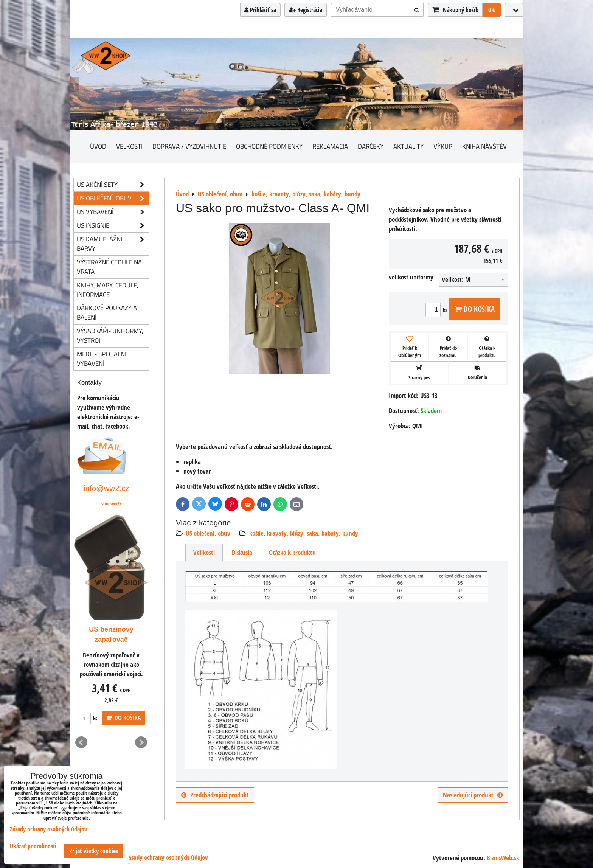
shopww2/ (111, 503)
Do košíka (475, 309)
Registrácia (306, 10)
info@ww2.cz (106, 488)
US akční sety (113, 185)
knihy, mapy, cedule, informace (108, 290)
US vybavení (113, 212)
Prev (81, 742)
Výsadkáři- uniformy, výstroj (110, 335)
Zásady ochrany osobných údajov (167, 857)
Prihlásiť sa (260, 10)
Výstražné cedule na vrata (109, 267)
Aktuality (408, 146)
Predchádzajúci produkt (215, 795)
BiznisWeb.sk (503, 858)
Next (141, 742)
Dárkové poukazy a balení (107, 312)
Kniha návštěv (484, 146)
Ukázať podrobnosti (33, 846)
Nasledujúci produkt (473, 795)
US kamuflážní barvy (113, 244)
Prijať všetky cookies (94, 851)
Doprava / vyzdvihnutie (189, 146)
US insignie (113, 226)
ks (437, 310)
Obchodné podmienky (269, 146)
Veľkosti (129, 146)
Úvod (98, 146)
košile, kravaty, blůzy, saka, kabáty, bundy (304, 533)
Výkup (443, 146)
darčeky (371, 146)
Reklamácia (330, 146)
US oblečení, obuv (208, 533)
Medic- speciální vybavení (102, 359)
